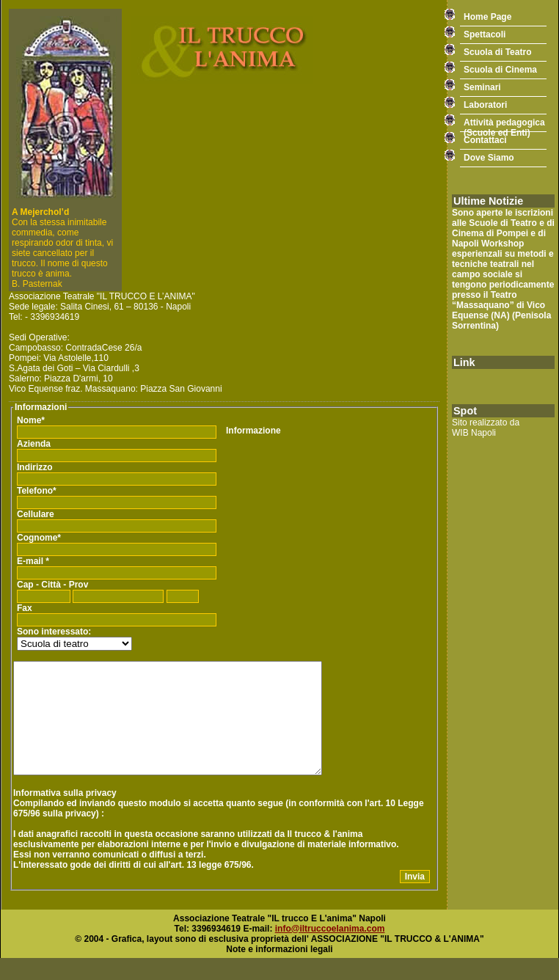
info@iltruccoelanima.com (330, 951)
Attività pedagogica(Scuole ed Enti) (504, 125)
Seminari (482, 87)
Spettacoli (485, 34)
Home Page (487, 17)
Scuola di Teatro (497, 52)
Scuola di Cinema (500, 70)
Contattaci (485, 140)
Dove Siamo (489, 158)
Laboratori (485, 105)
